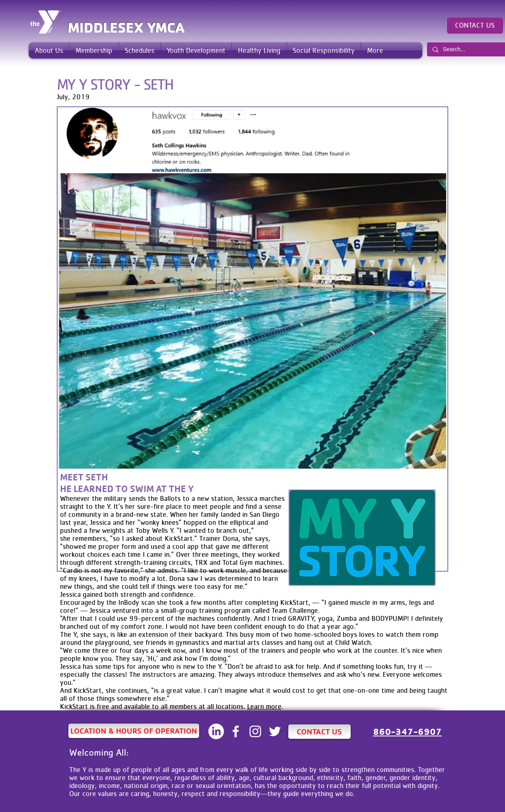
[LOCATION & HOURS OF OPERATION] (134, 731)
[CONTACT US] (475, 26)
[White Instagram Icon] (255, 731)
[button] (49, 50)
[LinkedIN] (216, 731)
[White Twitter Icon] (275, 731)
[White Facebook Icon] (236, 731)
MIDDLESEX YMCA (126, 27)
